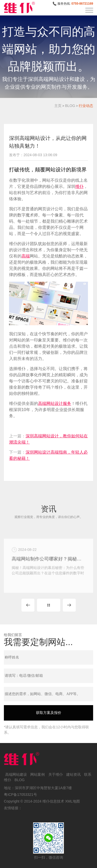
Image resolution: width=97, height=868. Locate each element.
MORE (49, 605)
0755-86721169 (82, 4)
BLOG (70, 106)
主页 (58, 106)
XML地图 (73, 801)
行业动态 (86, 106)
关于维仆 (56, 774)
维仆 (79, 186)
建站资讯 (73, 774)
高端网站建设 (16, 774)
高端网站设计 (50, 403)
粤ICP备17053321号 (20, 795)
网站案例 (38, 774)
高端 (26, 256)
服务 (67, 403)
